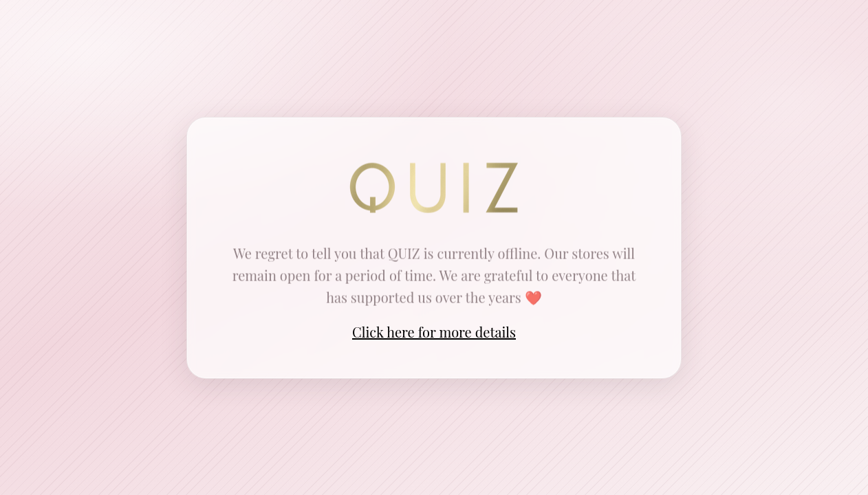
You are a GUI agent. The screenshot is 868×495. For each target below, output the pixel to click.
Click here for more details (434, 332)
